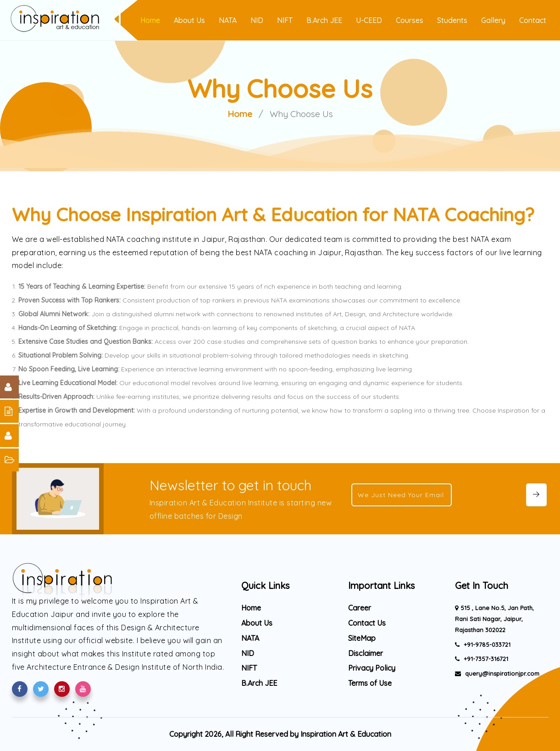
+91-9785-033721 (486, 645)
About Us (189, 20)
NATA (228, 20)
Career (360, 608)
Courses (410, 20)
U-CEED (369, 20)
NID (257, 20)
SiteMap (362, 638)
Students (452, 20)
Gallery (493, 20)
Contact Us (367, 623)
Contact (533, 20)
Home (150, 20)
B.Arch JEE (324, 20)
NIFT (285, 20)
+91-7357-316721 (485, 659)
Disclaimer (366, 653)
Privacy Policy (372, 668)
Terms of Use (370, 683)
